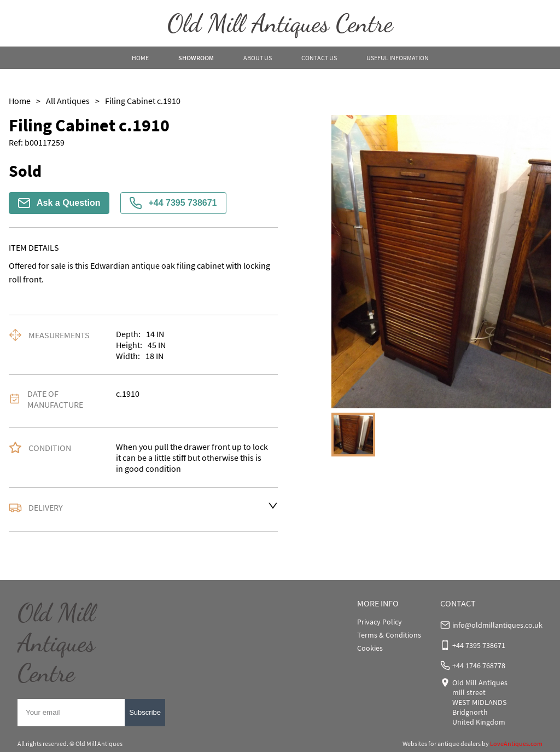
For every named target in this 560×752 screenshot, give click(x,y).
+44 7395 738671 (173, 203)
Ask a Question (59, 203)
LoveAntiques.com (516, 744)
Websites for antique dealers (442, 744)
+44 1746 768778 (479, 666)
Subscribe (145, 712)
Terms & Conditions (389, 635)
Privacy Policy (380, 622)
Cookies (370, 648)
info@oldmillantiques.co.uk (497, 625)
